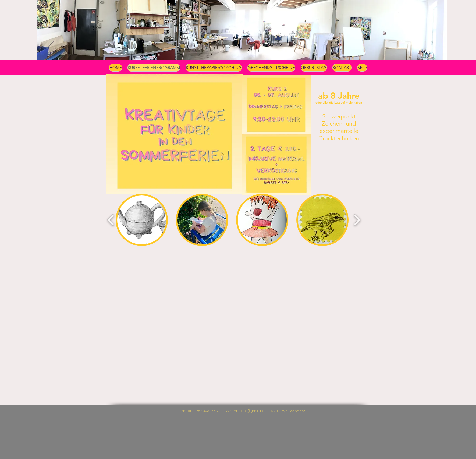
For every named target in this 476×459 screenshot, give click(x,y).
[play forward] (357, 220)
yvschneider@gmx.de (244, 411)
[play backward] (111, 220)
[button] (142, 220)
